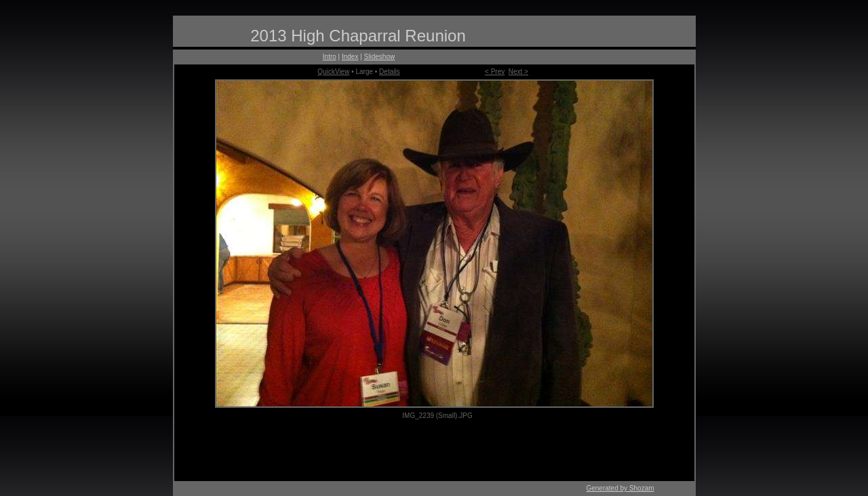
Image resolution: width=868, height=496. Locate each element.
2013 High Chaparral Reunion (358, 36)
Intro (330, 57)
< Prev (495, 72)
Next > (518, 72)
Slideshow (380, 57)
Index (350, 57)
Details (390, 72)
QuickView (333, 72)
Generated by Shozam (620, 488)
